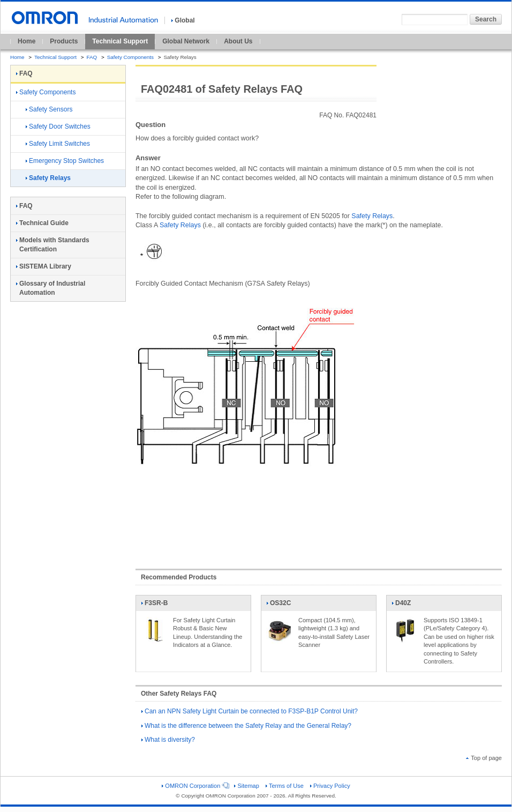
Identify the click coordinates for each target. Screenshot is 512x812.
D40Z (405, 605)
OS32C (280, 605)
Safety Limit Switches (58, 144)
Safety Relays (372, 216)
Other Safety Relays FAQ (179, 694)
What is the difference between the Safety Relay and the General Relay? (246, 726)
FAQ (92, 57)
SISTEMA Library (44, 266)
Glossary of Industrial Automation (51, 288)
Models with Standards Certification (53, 245)
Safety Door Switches (58, 126)
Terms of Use (285, 786)
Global (183, 20)
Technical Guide (42, 223)
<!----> (319, 516)
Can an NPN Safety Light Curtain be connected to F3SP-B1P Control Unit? (250, 711)
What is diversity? (168, 740)
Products (64, 41)
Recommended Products (179, 577)
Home (27, 41)
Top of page (484, 758)
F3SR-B (154, 605)
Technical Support (120, 41)
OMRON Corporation (195, 786)
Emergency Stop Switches (65, 161)
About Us (238, 41)
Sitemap (246, 786)
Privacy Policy (330, 786)
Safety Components (130, 57)
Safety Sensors (49, 109)
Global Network (186, 41)
